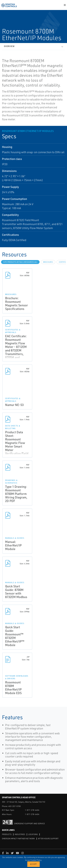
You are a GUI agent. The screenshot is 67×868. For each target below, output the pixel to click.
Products (7, 834)
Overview (9, 46)
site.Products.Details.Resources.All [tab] (20, 262)
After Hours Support (48, 839)
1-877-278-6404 (32, 810)
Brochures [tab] (48, 262)
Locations (33, 834)
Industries (20, 834)
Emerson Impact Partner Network (18, 839)
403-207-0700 (15, 806)
